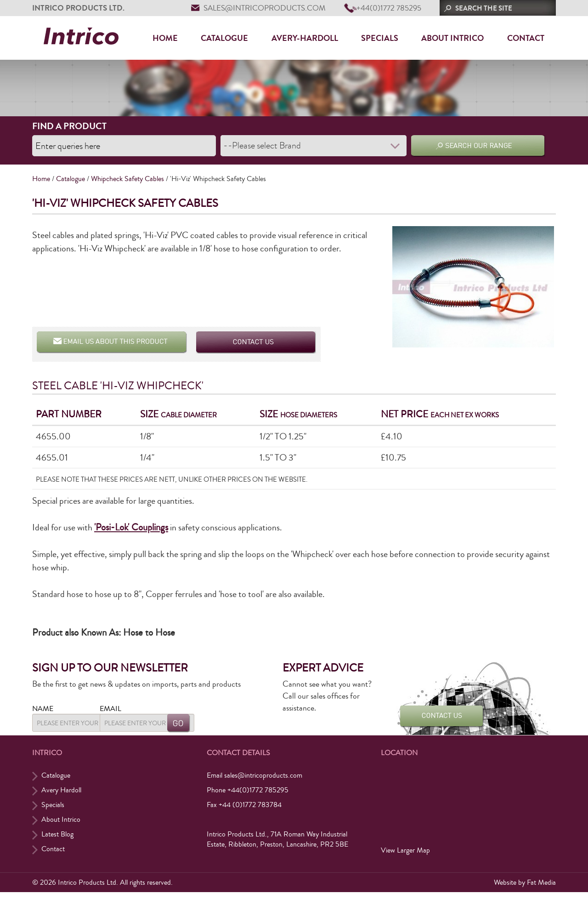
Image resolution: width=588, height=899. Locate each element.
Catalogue (224, 38)
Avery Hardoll (61, 794)
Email (149, 708)
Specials (380, 38)
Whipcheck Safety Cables (127, 178)
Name (43, 708)
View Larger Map (405, 854)
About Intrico (452, 38)
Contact (526, 38)
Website (505, 887)
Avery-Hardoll (305, 38)
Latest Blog (57, 838)
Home (165, 38)
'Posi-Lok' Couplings (130, 526)
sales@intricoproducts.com (265, 8)
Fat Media (541, 887)
